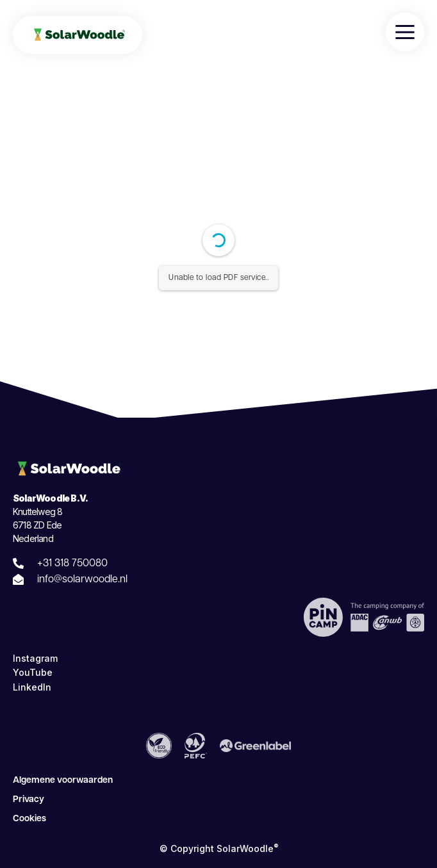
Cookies (29, 819)
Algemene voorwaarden (63, 781)
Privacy (29, 800)
